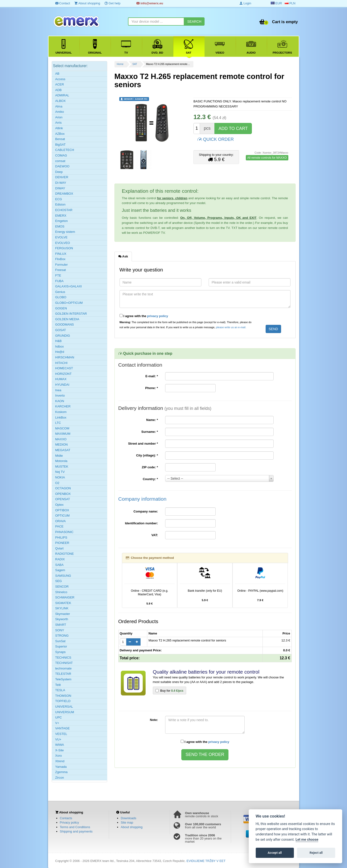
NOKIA (60, 477)
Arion (59, 117)
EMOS (60, 226)
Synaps (60, 652)
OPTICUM (63, 516)
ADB (59, 90)
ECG (59, 199)
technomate (64, 668)
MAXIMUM (63, 434)
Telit (58, 685)
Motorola (61, 461)
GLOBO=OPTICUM (69, 303)
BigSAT (60, 145)
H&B (59, 341)
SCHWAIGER (65, 597)
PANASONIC (64, 532)
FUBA (60, 281)
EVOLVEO (63, 243)
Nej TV (60, 472)
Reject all (316, 853)
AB (57, 74)
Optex (60, 505)
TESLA (60, 690)
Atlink (59, 128)
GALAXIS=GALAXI (69, 286)
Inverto (60, 395)
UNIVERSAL (64, 707)
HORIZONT (64, 374)
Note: (154, 720)
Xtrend (60, 761)
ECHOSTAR (64, 210)
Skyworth (62, 619)
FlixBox (60, 259)
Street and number (143, 444)
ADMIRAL (62, 95)
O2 (57, 483)
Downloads (128, 818)
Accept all (275, 853)
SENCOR (62, 587)
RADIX (60, 559)
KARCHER (63, 406)
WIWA (60, 745)
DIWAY (60, 188)
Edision (60, 204)
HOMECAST (64, 368)
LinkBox (61, 417)
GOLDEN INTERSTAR (71, 314)
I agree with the (144, 316)
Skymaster (63, 614)
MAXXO (61, 439)
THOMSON (63, 696)
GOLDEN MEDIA (67, 319)
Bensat (60, 139)
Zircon (60, 778)
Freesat (61, 270)
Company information (142, 499)
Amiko (60, 112)
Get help (113, 3)
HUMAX (61, 379)
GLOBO (61, 297)
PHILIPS (61, 537)
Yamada (61, 767)
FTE (58, 275)
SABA (60, 565)
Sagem (60, 570)
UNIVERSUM (65, 712)
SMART (61, 625)
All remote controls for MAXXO (267, 158)
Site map (127, 822)
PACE (59, 526)
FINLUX (61, 254)
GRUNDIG (63, 336)
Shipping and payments (76, 831)
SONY (60, 630)
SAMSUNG (63, 576)
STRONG (62, 636)
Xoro (59, 756)
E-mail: (152, 376)
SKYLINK (62, 608)
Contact (63, 3)
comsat (60, 161)
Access (60, 79)
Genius (60, 292)
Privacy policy (69, 822)
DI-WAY (61, 183)
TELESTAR (63, 674)
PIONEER (62, 543)
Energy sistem (65, 232)
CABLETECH (65, 150)
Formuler (62, 265)
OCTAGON (63, 488)
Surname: (150, 432)
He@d (60, 352)
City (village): (147, 455)
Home (120, 64)
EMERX (61, 216)
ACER (60, 84)
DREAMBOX (64, 194)
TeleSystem (63, 679)
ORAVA (61, 521)
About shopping (87, 3)
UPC (59, 717)
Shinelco (61, 592)
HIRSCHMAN (65, 357)
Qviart (60, 548)
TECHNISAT (64, 663)
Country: (150, 479)
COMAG (61, 155)
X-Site (60, 750)
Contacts (66, 818)
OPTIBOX (62, 510)
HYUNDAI (62, 385)
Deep (59, 172)
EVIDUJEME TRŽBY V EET (206, 861)
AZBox (60, 134)
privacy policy (158, 316)
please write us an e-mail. (231, 327)
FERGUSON (64, 248)
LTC (58, 423)
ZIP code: (150, 467)
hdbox (60, 346)
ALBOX (60, 101)
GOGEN (61, 308)
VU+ (58, 739)
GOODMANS (65, 324)
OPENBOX (63, 494)
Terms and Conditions (75, 827)
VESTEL (61, 734)
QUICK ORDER (216, 139)
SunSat (60, 641)
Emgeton (62, 221)
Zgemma (61, 772)
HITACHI (61, 363)
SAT (135, 64)
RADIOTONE (65, 554)
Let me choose (307, 840)
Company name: (146, 511)
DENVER (62, 177)
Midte (59, 456)
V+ (57, 723)
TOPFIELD (63, 701)
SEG (59, 581)
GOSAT (61, 330)
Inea (58, 390)
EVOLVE (61, 237)
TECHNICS (63, 658)
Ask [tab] (123, 256)
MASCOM (62, 428)
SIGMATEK (63, 603)
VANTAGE (63, 728)
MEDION (62, 445)
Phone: (152, 388)
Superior (61, 646)
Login (245, 3)
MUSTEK (62, 466)
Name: (152, 420)
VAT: (155, 535)
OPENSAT (63, 499)
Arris (59, 123)
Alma (59, 106)
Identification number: (142, 523)
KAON (60, 401)
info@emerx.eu (150, 3)
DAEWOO (62, 166)
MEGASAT (63, 450)
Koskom (61, 412)
